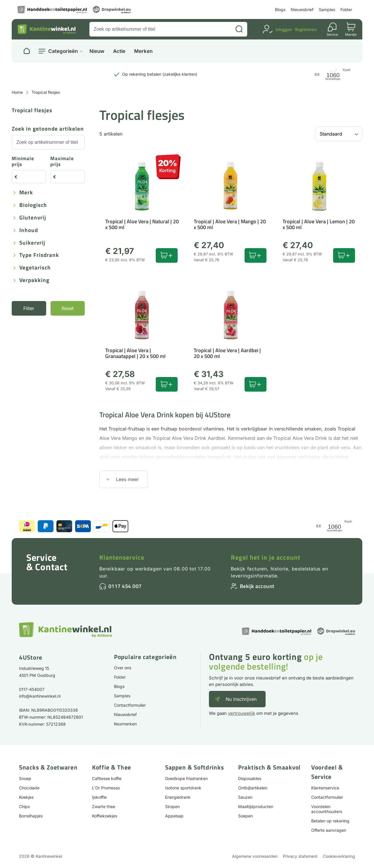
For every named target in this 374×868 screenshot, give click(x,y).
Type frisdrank (39, 255)
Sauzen (245, 797)
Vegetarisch (35, 268)
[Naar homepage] (27, 51)
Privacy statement (300, 856)
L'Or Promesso (106, 788)
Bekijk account (257, 586)
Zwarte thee (104, 806)
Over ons (123, 668)
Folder (346, 9)
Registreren (306, 29)
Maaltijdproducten (256, 806)
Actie (119, 51)
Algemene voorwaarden (255, 856)
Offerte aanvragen (329, 830)
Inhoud (29, 230)
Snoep (25, 778)
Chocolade (29, 788)
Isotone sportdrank (183, 788)
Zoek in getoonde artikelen (48, 129)
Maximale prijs (62, 162)
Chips (24, 806)
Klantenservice (122, 557)
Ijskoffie (99, 797)
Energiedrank (178, 797)
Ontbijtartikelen (253, 788)
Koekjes (26, 797)
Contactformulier (130, 705)
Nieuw (97, 51)
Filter (29, 308)
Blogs (280, 9)
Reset (68, 308)
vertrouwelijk (241, 713)
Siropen (172, 806)
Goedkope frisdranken (186, 778)
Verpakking (34, 280)
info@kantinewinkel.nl (40, 696)
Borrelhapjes (31, 816)
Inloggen (284, 29)
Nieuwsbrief (302, 9)
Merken (143, 51)
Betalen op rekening (330, 821)
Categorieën (63, 51)
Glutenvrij (33, 218)
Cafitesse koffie (107, 778)
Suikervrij (32, 243)
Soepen (245, 816)
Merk (26, 193)
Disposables (250, 778)
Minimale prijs (23, 162)
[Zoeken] (239, 29)
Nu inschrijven (241, 699)
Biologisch (33, 205)
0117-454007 (32, 689)
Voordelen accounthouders (327, 809)
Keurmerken (125, 724)
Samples (327, 9)
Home (17, 92)
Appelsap (174, 816)
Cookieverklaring (339, 856)
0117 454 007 (125, 586)
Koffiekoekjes (105, 816)
